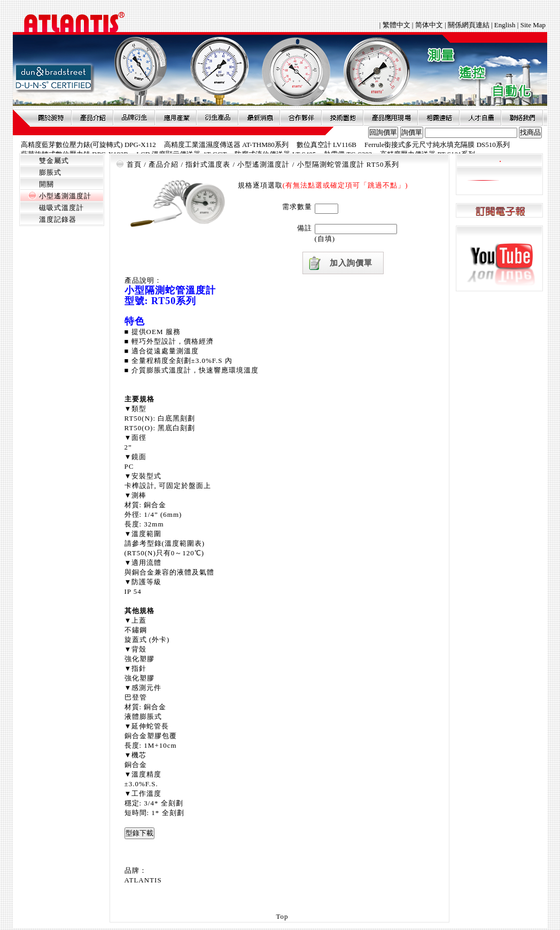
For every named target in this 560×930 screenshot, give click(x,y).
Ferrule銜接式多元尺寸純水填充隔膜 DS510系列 (437, 145)
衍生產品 (217, 118)
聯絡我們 (522, 118)
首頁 (134, 164)
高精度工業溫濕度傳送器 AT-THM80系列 (226, 145)
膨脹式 (50, 172)
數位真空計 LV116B (326, 145)
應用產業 (176, 118)
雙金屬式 (54, 161)
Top (282, 916)
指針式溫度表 (208, 164)
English (505, 25)
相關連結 (439, 118)
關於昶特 (51, 118)
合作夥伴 (301, 118)
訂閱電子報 (499, 211)
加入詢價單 (351, 263)
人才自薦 (480, 118)
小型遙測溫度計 (65, 196)
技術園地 (343, 118)
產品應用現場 (391, 118)
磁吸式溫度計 (61, 208)
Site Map (533, 25)
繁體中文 (397, 25)
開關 (46, 184)
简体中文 (429, 25)
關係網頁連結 (469, 25)
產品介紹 (92, 118)
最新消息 (259, 118)
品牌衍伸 (134, 118)
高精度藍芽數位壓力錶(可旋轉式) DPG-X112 (88, 145)
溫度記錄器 (58, 219)
